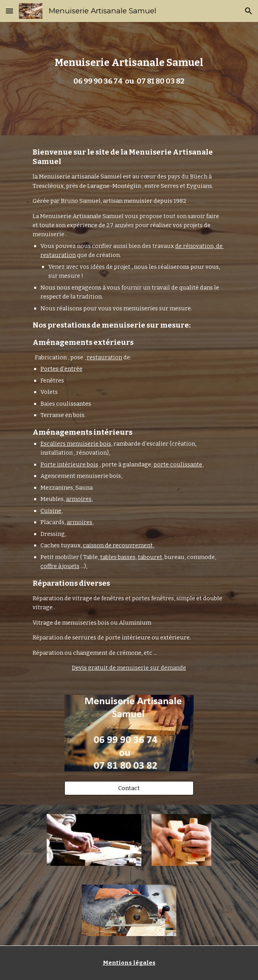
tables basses (118, 557)
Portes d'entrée (61, 369)
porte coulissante (178, 464)
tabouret (150, 557)
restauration (104, 357)
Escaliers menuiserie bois (76, 444)
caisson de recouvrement (118, 545)
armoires (79, 499)
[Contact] (129, 788)
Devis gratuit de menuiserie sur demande (129, 668)
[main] (129, 79)
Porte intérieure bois (69, 464)
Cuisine (51, 511)
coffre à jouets (60, 566)
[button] (9, 11)
